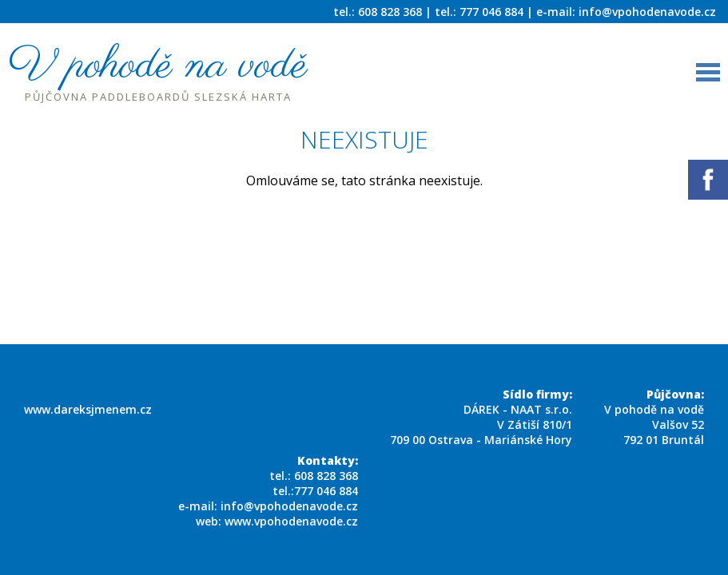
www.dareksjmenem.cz (88, 409)
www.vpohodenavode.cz (291, 521)
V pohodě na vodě (158, 79)
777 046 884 (326, 491)
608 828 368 (326, 476)
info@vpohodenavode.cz (647, 12)
